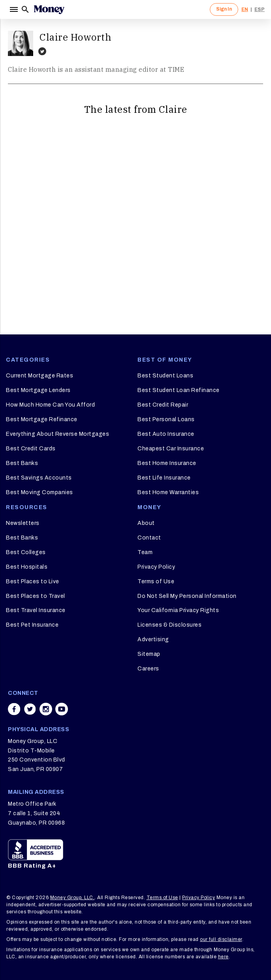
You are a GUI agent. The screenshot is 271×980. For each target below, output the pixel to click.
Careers (148, 669)
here (223, 957)
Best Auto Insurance (166, 434)
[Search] (25, 9)
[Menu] (13, 9)
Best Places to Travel (36, 596)
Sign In (224, 9)
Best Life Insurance (164, 478)
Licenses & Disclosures (169, 625)
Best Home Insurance (167, 463)
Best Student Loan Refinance (179, 390)
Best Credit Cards (31, 449)
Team (145, 552)
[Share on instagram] (46, 709)
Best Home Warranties (168, 492)
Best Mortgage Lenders (38, 390)
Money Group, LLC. (72, 898)
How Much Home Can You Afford (50, 405)
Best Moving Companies (40, 492)
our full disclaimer (221, 939)
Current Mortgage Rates (40, 376)
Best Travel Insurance (36, 610)
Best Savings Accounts (39, 478)
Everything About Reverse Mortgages (57, 434)
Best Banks (22, 463)
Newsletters (23, 523)
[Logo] (49, 9)
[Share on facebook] (14, 709)
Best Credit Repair (163, 405)
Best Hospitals (27, 567)
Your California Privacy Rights (178, 610)
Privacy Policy (156, 567)
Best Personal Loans (166, 419)
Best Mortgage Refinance (42, 419)
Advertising (153, 639)
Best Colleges (26, 552)
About (146, 523)
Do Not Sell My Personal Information (187, 596)
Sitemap (149, 654)
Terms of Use (156, 581)
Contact (149, 538)
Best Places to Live (33, 581)
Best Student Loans (165, 376)
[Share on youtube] (62, 709)
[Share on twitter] (30, 709)
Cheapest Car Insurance (171, 449)
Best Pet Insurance (32, 625)
